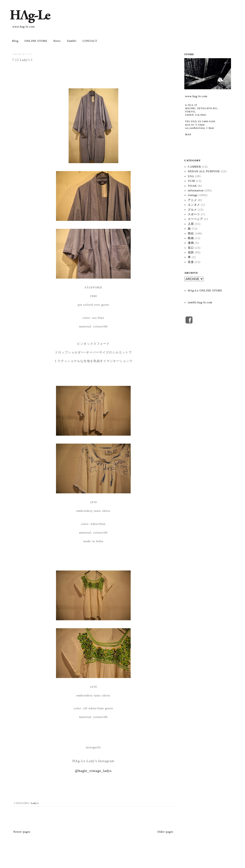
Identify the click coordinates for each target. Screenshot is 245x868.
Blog (15, 41)
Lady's (35, 803)
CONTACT (90, 41)
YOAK (192, 186)
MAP (188, 134)
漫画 (191, 243)
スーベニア (195, 219)
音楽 (191, 262)
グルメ (192, 210)
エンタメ (194, 205)
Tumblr (72, 41)
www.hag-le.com (24, 27)
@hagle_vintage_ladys (93, 771)
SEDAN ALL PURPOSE (204, 171)
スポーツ (194, 214)
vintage (193, 195)
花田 (191, 252)
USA (191, 176)
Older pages (165, 832)
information (196, 190)
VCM (191, 181)
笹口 (191, 248)
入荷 (191, 224)
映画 (191, 238)
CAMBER (194, 167)
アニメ (192, 200)
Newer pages (22, 832)
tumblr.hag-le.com (200, 302)
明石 (191, 233)
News (57, 41)
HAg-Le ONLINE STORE (205, 291)
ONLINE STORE (36, 41)
